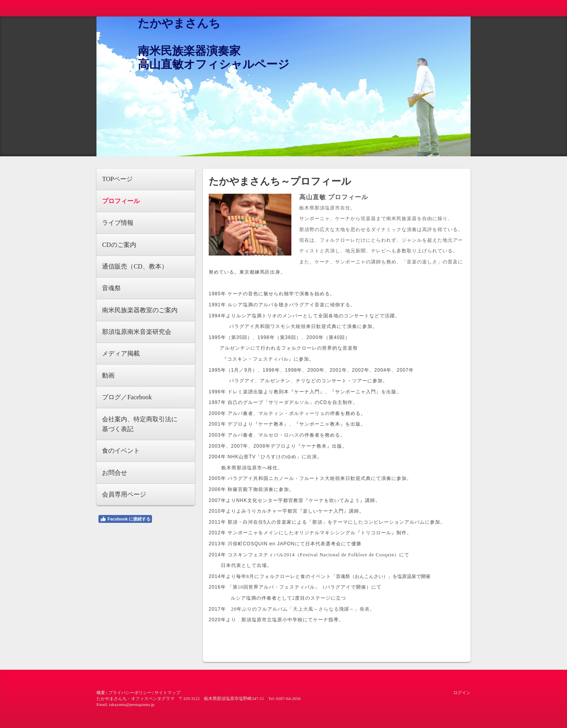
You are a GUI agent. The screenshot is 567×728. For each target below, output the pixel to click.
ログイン (462, 693)
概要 (101, 693)
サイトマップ (167, 693)
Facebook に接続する (125, 519)
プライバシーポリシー (130, 693)
